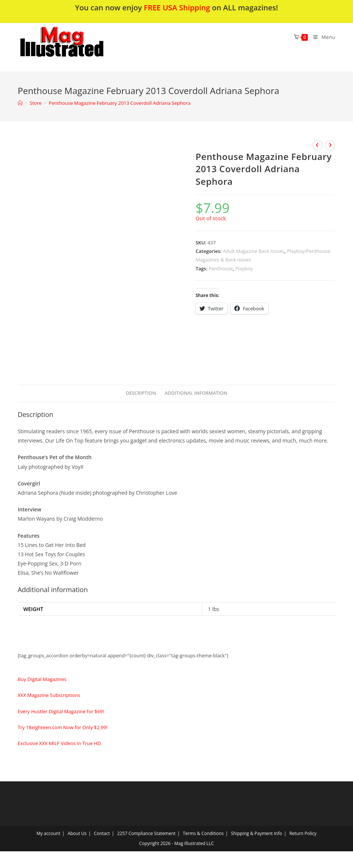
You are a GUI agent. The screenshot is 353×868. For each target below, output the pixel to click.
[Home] (20, 103)
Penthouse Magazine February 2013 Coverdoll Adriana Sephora (120, 103)
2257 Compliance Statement (146, 833)
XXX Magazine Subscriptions (49, 695)
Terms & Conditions (203, 833)
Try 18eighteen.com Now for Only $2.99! (63, 727)
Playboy (244, 268)
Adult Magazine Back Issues (254, 251)
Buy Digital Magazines (42, 679)
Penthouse (221, 268)
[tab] (141, 393)
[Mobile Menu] (322, 37)
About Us (77, 833)
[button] (81, 47)
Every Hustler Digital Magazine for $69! (61, 711)
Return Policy (303, 833)
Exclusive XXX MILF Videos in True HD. (60, 743)
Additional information (196, 393)
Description (141, 393)
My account (48, 833)
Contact (102, 833)
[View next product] (330, 145)
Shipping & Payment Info (256, 833)
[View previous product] (317, 145)
